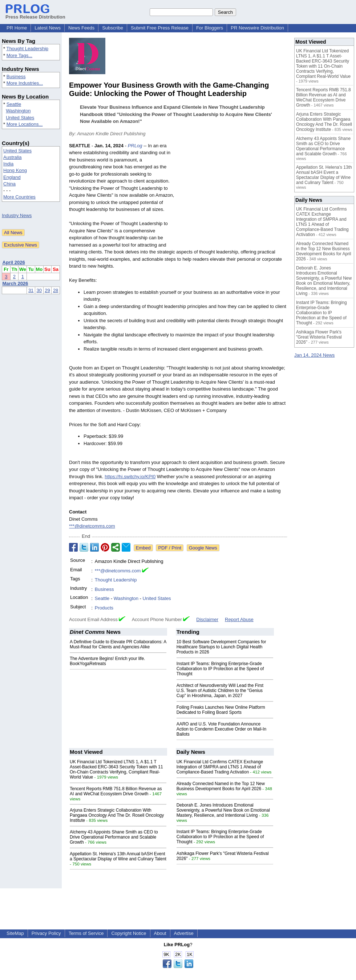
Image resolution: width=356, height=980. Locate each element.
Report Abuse (239, 619)
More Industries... (25, 83)
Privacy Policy (46, 933)
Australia (13, 157)
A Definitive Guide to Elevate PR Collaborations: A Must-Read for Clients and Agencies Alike (118, 644)
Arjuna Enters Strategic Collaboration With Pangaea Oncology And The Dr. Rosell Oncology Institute (117, 815)
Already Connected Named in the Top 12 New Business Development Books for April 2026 (221, 786)
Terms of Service (86, 933)
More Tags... (19, 55)
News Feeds (81, 28)
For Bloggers (210, 28)
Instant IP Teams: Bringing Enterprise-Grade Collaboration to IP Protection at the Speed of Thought (220, 669)
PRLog (135, 146)
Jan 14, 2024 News (314, 355)
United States (20, 118)
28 (56, 290)
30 (39, 290)
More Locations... (25, 124)
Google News (203, 548)
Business (16, 77)
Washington (18, 111)
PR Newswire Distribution (257, 28)
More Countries (19, 197)
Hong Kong (15, 170)
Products (104, 608)
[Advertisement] (232, 196)
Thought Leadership (27, 49)
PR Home (17, 28)
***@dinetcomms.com (92, 526)
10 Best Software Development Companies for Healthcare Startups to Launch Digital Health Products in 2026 (221, 647)
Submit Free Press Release (160, 28)
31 (31, 290)
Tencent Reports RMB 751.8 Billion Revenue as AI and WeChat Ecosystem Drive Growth (116, 791)
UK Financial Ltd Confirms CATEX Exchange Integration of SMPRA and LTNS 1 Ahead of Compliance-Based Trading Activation (220, 767)
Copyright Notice (129, 933)
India (8, 164)
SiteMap (15, 933)
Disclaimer (207, 619)
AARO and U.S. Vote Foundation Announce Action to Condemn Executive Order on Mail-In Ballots (221, 729)
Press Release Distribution (35, 14)
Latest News (48, 28)
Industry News (17, 215)
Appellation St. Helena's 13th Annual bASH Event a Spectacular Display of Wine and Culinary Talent (118, 856)
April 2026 (14, 262)
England (12, 177)
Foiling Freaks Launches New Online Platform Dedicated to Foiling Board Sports (221, 710)
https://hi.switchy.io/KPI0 (130, 477)
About (160, 933)
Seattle (14, 104)
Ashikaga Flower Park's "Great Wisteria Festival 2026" (319, 337)
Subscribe (113, 28)
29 (47, 290)
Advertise (184, 933)
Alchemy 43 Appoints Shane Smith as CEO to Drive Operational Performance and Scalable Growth (114, 837)
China (9, 184)
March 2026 (15, 283)
